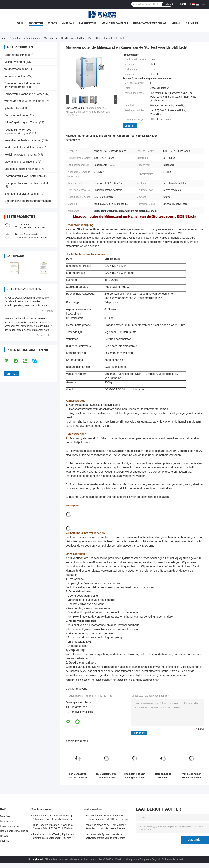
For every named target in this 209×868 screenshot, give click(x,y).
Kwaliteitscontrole (115, 24)
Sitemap (5, 841)
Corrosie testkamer (16, 115)
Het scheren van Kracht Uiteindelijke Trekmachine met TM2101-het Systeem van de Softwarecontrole (107, 818)
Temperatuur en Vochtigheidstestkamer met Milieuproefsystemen (30, 227)
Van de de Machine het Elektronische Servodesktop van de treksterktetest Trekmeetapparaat (106, 827)
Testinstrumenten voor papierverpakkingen (18, 131)
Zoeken (167, 4)
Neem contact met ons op (150, 24)
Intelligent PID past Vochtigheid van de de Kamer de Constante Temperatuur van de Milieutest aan (135, 776)
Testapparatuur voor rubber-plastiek (26, 183)
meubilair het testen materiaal (23, 140)
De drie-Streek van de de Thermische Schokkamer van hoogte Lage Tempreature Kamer (33, 238)
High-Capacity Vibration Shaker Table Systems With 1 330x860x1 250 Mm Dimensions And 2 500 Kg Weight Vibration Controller (53, 827)
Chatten (129, 126)
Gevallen (192, 24)
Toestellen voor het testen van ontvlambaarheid (23, 85)
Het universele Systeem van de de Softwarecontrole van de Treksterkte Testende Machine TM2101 (105, 837)
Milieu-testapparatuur (147, 680)
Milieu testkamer (32, 38)
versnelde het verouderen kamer (24, 101)
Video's (53, 24)
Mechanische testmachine (21, 162)
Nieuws (176, 24)
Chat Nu (183, 4)
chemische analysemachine (22, 194)
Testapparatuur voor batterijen (23, 176)
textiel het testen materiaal (21, 155)
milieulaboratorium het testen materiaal (113, 680)
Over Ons (68, 24)
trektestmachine (14, 69)
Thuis (20, 24)
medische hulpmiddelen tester (23, 147)
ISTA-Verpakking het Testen (21, 123)
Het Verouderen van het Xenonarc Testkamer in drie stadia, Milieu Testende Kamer (78, 776)
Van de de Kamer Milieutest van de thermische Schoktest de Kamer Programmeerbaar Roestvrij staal (191, 776)
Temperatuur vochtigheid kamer (24, 94)
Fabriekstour (88, 24)
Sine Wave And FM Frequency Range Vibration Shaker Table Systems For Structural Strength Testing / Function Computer (54, 818)
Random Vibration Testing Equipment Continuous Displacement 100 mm (53, 836)
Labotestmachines (16, 55)
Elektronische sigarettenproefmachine (28, 201)
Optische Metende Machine (21, 169)
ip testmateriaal (14, 108)
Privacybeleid (36, 859)
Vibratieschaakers (15, 76)
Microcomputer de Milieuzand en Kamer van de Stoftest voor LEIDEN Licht (88, 112)
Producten (36, 24)
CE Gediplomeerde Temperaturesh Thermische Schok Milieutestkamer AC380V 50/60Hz (106, 776)
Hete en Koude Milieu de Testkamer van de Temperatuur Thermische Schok (163, 776)
